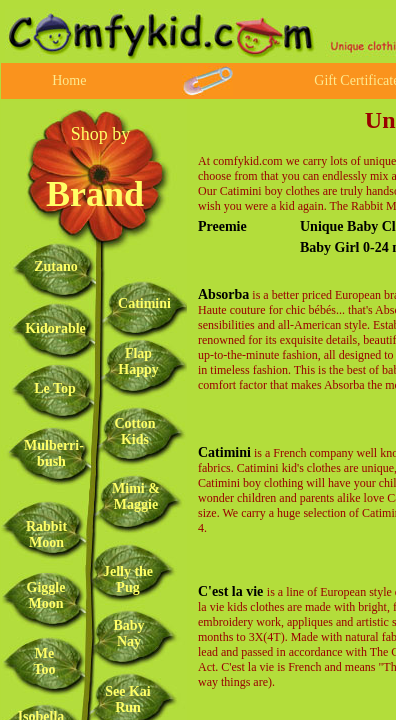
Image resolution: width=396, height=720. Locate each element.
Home (69, 80)
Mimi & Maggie (136, 496)
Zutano (56, 266)
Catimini (224, 452)
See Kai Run (128, 699)
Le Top (55, 388)
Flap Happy (138, 361)
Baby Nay (128, 633)
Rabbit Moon (46, 534)
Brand (95, 194)
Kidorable (55, 328)
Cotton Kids (134, 431)
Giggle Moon (46, 595)
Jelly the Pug (128, 579)
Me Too (44, 661)
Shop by (101, 134)
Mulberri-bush (54, 453)
